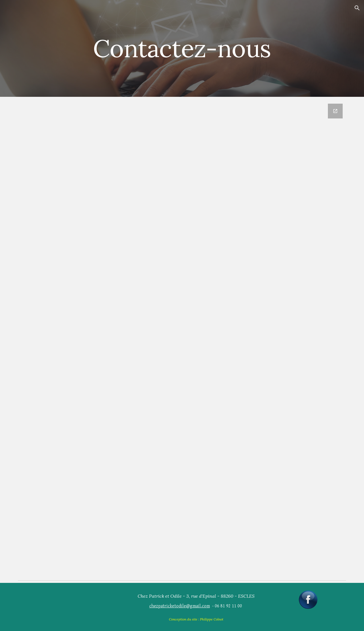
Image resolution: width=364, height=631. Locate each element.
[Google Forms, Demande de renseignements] (196, 337)
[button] (357, 8)
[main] (182, 48)
